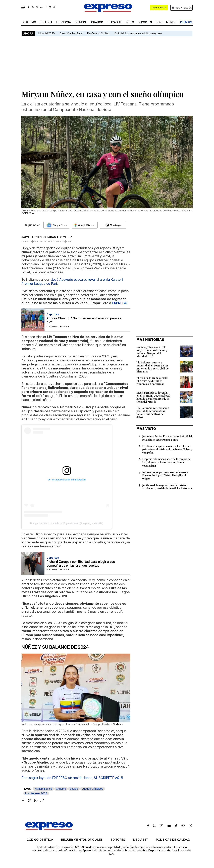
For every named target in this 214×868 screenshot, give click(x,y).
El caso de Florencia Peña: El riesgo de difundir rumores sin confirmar (152, 381)
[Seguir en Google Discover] (85, 225)
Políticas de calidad (173, 840)
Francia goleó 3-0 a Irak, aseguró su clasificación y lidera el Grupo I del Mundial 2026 (152, 351)
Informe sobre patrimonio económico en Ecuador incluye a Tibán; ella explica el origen (165, 475)
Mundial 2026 (46, 33)
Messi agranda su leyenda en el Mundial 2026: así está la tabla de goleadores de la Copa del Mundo (153, 397)
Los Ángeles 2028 (36, 793)
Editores (118, 840)
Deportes (145, 22)
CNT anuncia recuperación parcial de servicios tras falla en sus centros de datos (153, 412)
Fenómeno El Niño (98, 33)
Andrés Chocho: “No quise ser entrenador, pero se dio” (84, 320)
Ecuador (96, 22)
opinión (80, 22)
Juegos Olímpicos (93, 789)
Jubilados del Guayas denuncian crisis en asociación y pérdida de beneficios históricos (167, 487)
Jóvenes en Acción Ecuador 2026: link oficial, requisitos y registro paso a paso (167, 438)
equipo (74, 789)
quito (130, 22)
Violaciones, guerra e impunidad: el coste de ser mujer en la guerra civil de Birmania (152, 367)
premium (186, 22)
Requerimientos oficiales (82, 840)
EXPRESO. (120, 303)
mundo (171, 22)
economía (63, 22)
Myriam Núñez (43, 789)
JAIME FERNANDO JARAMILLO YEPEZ (47, 237)
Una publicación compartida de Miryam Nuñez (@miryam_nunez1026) (67, 523)
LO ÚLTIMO (29, 22)
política (46, 22)
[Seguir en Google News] (56, 225)
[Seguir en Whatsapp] (113, 225)
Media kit (141, 840)
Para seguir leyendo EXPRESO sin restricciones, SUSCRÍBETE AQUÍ (72, 778)
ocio (159, 22)
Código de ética (40, 840)
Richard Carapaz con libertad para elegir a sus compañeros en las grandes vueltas (81, 564)
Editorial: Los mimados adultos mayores (138, 33)
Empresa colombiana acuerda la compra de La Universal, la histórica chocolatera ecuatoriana (166, 462)
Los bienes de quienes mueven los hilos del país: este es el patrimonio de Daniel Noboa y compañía (167, 449)
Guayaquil (114, 22)
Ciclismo (61, 789)
